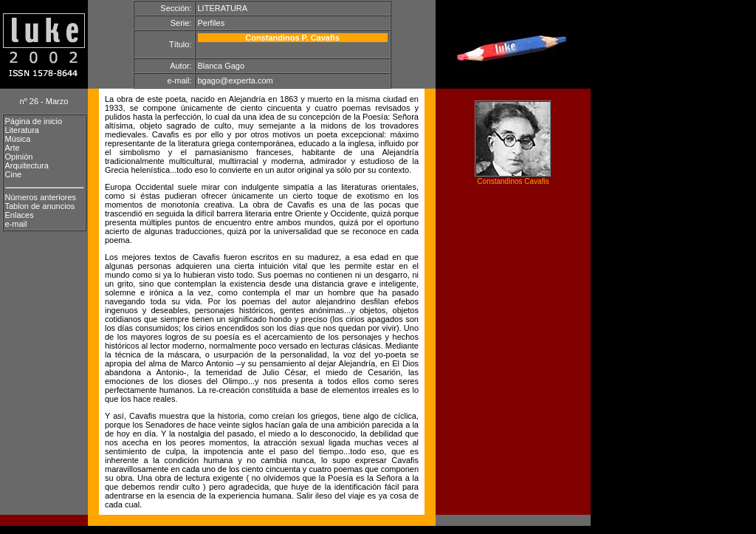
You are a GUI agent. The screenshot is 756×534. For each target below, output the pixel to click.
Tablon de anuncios (40, 206)
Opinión (19, 157)
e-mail (16, 224)
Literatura (22, 130)
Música (18, 139)
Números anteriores (41, 197)
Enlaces (20, 215)
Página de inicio (34, 121)
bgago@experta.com (236, 81)
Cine (14, 174)
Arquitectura (27, 165)
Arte (13, 148)
